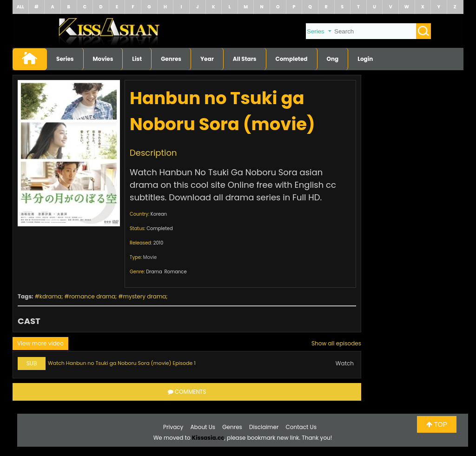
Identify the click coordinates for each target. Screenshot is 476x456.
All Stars (245, 59)
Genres (171, 59)
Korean (159, 214)
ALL (20, 7)
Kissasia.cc (208, 438)
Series (65, 59)
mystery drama (145, 296)
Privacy (173, 427)
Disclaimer (264, 427)
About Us (203, 427)
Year (207, 59)
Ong (333, 59)
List (137, 59)
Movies (103, 59)
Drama (154, 272)
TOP (437, 424)
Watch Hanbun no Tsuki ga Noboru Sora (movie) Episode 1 (122, 363)
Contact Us (301, 427)
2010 (159, 243)
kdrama (50, 296)
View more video (40, 343)
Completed (292, 59)
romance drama (92, 296)
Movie (150, 257)
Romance (175, 272)
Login (365, 59)
